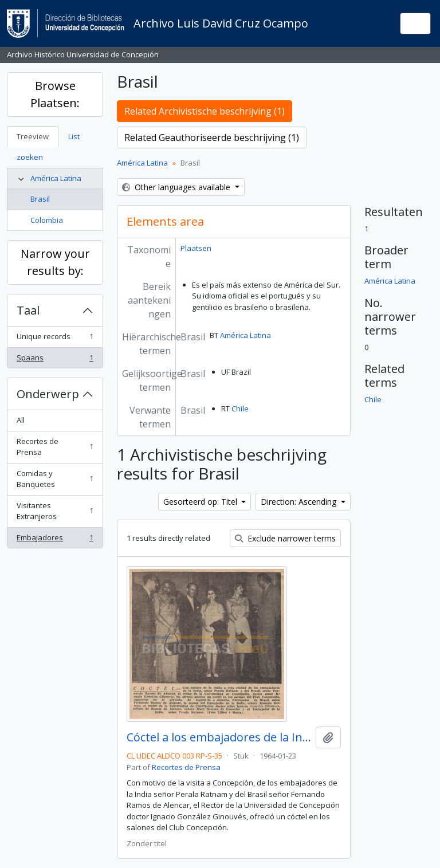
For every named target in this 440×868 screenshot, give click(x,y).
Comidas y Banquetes (55, 479)
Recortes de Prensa (55, 447)
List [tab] (74, 136)
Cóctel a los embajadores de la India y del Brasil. (219, 737)
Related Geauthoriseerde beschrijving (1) (212, 138)
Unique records (55, 339)
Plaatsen (196, 248)
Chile (240, 409)
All (21, 420)
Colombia (47, 220)
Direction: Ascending (300, 502)
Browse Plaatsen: (55, 94)
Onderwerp (48, 394)
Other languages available (177, 187)
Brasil (40, 199)
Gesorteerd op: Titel (201, 502)
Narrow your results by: (55, 262)
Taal (28, 310)
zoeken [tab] (30, 157)
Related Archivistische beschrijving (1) (205, 111)
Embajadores (55, 540)
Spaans (55, 360)
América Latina (56, 178)
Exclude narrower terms (285, 538)
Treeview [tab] (33, 136)
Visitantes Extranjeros (55, 511)
